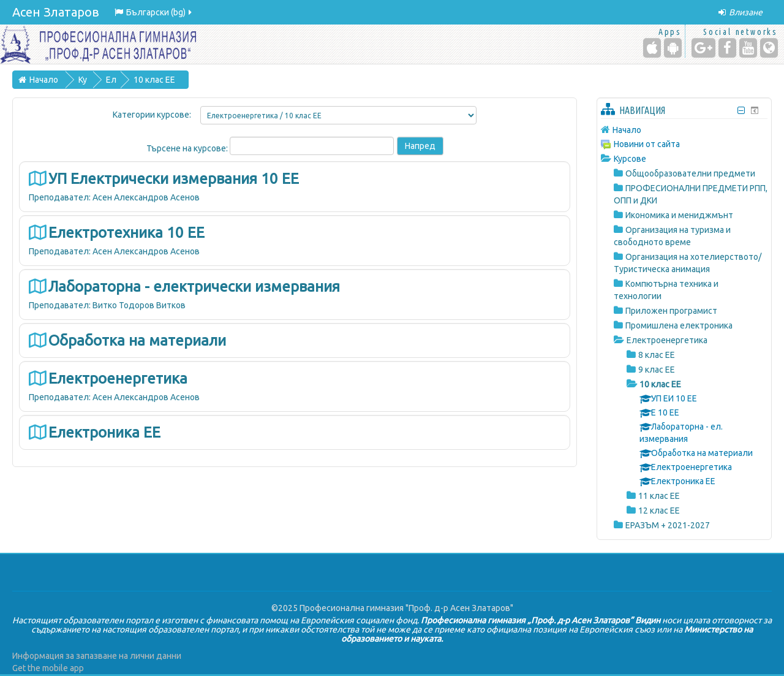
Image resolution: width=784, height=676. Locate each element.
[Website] (769, 48)
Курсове (630, 159)
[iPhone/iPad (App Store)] (652, 48)
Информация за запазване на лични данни (97, 656)
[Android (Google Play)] (673, 48)
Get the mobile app (48, 668)
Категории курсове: (152, 115)
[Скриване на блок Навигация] (741, 111)
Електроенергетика (118, 378)
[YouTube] (748, 48)
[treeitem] (684, 130)
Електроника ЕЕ (104, 432)
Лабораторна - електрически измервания (194, 287)
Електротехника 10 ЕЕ (126, 233)
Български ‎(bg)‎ (154, 12)
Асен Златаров (56, 12)
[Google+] (703, 48)
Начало (627, 130)
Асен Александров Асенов (146, 197)
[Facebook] (727, 48)
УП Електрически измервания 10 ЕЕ (174, 179)
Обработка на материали (137, 340)
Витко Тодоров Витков (139, 305)
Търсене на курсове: (188, 148)
